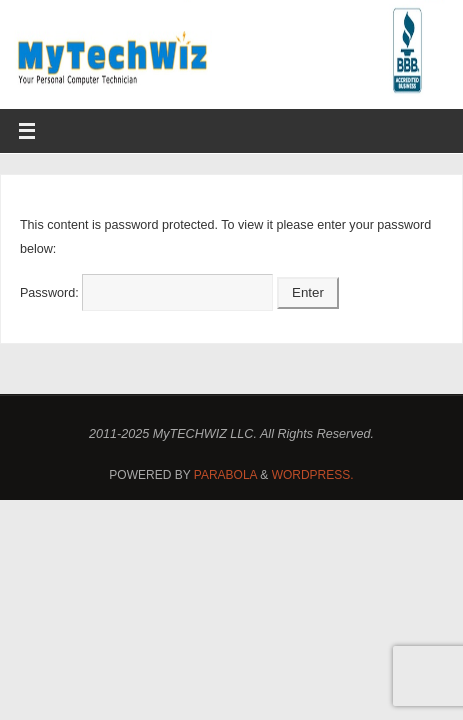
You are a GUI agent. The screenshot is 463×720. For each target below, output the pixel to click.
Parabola (225, 475)
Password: (146, 293)
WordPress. (313, 475)
